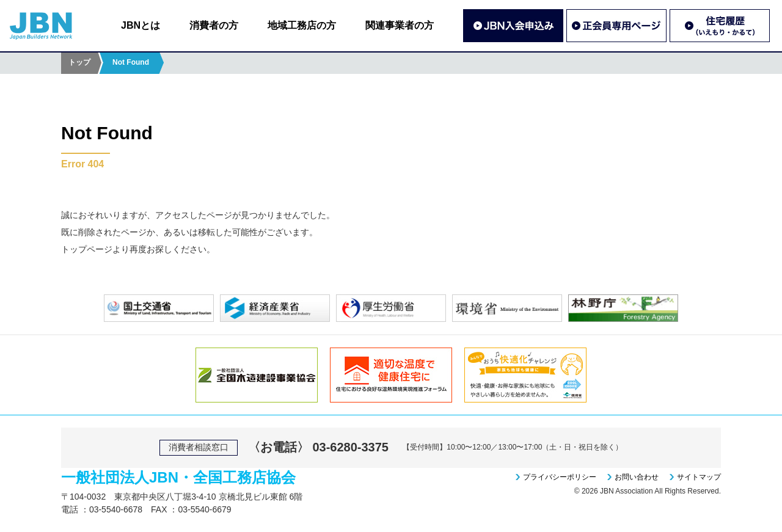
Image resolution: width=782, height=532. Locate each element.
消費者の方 (214, 25)
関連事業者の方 (400, 25)
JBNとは (141, 25)
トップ (79, 62)
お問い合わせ (637, 477)
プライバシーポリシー (560, 477)
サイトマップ (699, 477)
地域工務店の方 (302, 25)
